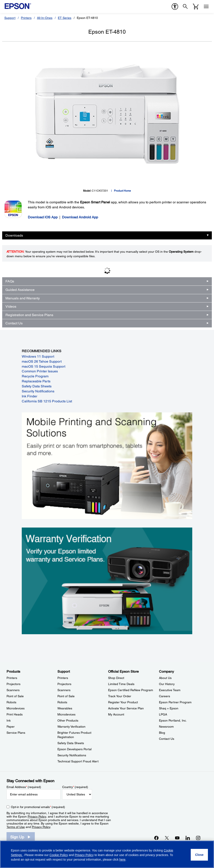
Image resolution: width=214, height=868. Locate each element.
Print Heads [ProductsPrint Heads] (15, 714)
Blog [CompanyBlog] (162, 733)
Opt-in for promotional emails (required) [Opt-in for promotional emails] (38, 807)
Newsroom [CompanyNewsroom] (166, 727)
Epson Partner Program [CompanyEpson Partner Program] (175, 702)
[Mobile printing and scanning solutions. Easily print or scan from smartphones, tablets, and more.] (107, 465)
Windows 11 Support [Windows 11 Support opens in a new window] (38, 356)
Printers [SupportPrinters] (63, 678)
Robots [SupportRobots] (62, 702)
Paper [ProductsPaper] (11, 727)
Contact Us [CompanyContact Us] (167, 739)
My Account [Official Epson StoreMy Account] (116, 714)
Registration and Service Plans (29, 315)
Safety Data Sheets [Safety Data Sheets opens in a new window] (37, 386)
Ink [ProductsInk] (9, 720)
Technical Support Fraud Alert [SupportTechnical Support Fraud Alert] (78, 761)
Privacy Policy (37, 817)
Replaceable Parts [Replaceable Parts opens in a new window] (36, 381)
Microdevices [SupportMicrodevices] (66, 714)
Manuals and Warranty (23, 298)
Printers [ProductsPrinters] (12, 678)
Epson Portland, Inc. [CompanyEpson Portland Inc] (173, 720)
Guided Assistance (20, 290)
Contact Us (14, 323)
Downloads (14, 235)
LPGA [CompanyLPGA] (163, 714)
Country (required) (75, 787)
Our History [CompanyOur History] (167, 684)
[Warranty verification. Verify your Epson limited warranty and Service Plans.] (107, 581)
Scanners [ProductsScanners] (13, 690)
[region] (107, 854)
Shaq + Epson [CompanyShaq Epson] (169, 708)
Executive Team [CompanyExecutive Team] (170, 690)
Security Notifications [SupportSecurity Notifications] (72, 755)
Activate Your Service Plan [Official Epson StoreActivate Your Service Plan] (126, 708)
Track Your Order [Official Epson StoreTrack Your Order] (120, 696)
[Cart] (196, 7)
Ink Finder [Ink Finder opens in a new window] (29, 396)
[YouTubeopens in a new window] (177, 838)
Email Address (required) (24, 787)
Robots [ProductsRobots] (11, 702)
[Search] (185, 7)
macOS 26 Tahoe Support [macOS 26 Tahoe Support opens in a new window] (42, 361)
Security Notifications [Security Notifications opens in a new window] (38, 391)
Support (10, 18)
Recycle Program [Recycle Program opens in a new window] (35, 376)
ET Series (65, 18)
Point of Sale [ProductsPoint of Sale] (15, 696)
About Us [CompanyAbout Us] (165, 678)
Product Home (122, 191)
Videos (11, 306)
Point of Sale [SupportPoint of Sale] (66, 696)
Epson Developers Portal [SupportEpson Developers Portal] (74, 749)
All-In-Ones (45, 18)
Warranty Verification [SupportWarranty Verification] (71, 727)
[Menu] (206, 7)
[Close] (199, 855)
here (122, 860)
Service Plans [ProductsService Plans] (16, 733)
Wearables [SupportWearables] (65, 708)
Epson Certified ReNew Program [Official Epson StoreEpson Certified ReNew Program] (131, 690)
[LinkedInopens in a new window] (188, 838)
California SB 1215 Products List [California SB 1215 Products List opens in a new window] (47, 401)
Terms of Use (16, 827)
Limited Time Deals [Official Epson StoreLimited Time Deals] (121, 684)
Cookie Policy (59, 855)
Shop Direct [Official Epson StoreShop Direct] (116, 678)
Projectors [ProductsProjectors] (13, 684)
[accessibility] (175, 7)
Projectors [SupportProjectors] (64, 684)
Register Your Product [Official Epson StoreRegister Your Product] (123, 702)
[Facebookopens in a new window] (156, 838)
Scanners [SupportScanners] (64, 690)
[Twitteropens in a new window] (167, 838)
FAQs (10, 281)
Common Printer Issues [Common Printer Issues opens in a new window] (40, 371)
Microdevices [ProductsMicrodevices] (16, 708)
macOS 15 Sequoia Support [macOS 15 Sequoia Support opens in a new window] (43, 366)
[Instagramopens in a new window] (198, 838)
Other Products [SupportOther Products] (68, 720)
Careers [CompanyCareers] (165, 696)
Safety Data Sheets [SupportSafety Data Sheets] (71, 743)
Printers (26, 18)
